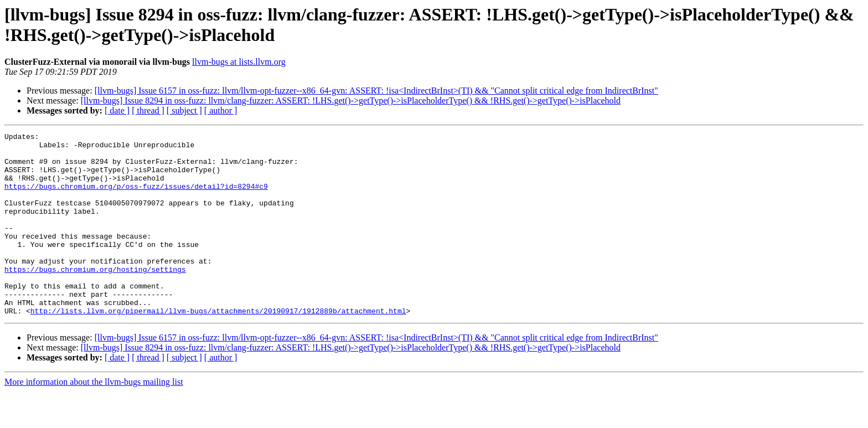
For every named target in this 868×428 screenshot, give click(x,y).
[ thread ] (148, 110)
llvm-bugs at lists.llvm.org (239, 62)
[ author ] (221, 110)
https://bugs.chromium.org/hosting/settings (95, 297)
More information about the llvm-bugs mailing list (94, 418)
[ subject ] (184, 110)
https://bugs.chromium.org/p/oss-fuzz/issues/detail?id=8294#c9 (136, 198)
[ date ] (117, 110)
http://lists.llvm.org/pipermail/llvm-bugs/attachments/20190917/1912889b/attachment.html (218, 347)
